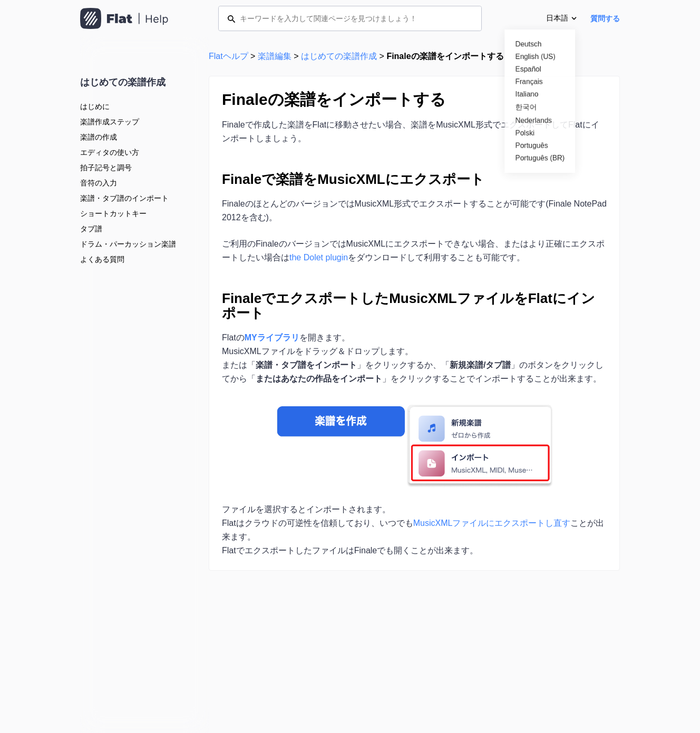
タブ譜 (91, 229)
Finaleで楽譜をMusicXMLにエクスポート (353, 179)
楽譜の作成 (99, 137)
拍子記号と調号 (106, 168)
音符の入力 (99, 183)
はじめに (95, 106)
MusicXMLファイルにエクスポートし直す (492, 523)
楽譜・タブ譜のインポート (124, 198)
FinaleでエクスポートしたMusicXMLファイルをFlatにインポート (409, 306)
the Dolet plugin (319, 257)
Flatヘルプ (229, 56)
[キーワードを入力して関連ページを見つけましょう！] (350, 18)
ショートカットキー (113, 213)
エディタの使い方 (110, 152)
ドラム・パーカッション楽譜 (128, 244)
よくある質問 (102, 259)
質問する (605, 18)
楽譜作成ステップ (110, 122)
